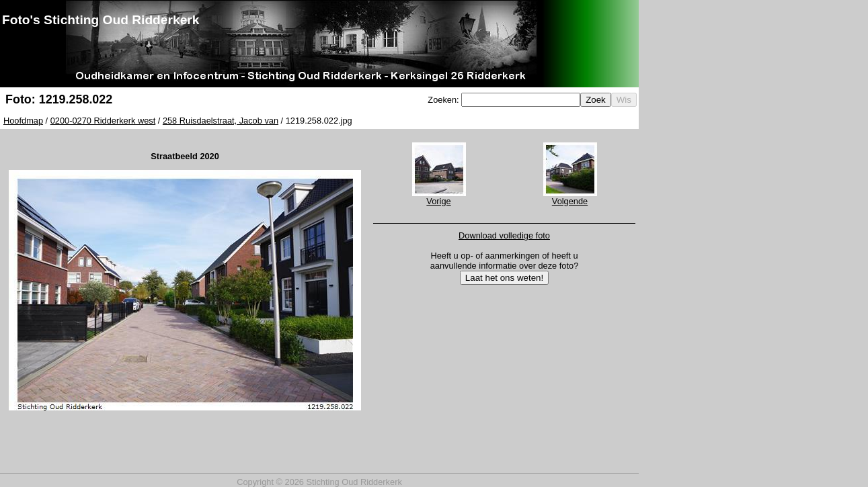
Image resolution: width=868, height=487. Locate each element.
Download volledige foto (504, 235)
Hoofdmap (23, 121)
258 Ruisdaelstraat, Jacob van (221, 121)
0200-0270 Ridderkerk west (103, 121)
